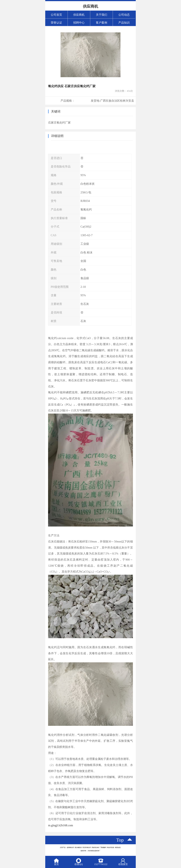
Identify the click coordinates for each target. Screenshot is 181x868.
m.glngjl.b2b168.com (61, 825)
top (120, 840)
